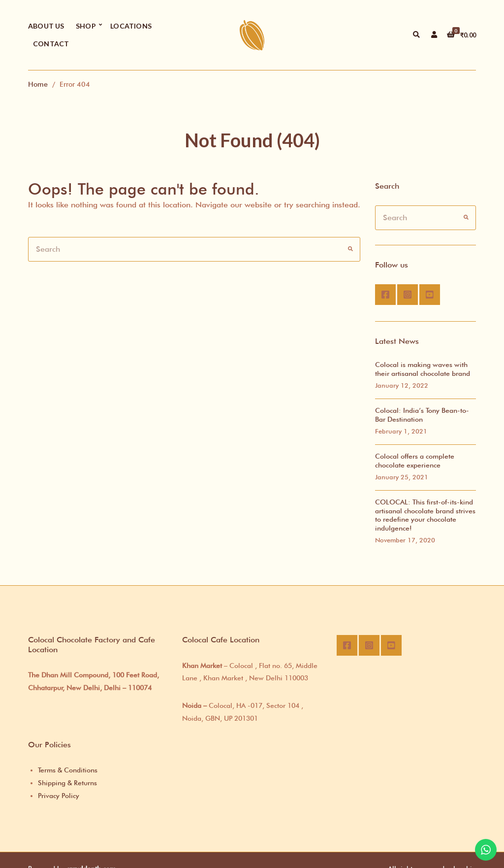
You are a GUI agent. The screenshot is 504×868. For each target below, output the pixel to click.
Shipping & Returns (67, 783)
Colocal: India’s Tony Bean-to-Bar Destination (422, 415)
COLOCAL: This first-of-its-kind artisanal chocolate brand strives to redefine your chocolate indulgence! (425, 515)
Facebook (385, 295)
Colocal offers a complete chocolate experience (415, 461)
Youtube (430, 295)
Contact (51, 44)
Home (38, 84)
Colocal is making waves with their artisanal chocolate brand (423, 369)
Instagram (408, 295)
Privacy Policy (59, 796)
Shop (86, 26)
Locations (131, 26)
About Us (46, 26)
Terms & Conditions (68, 770)
